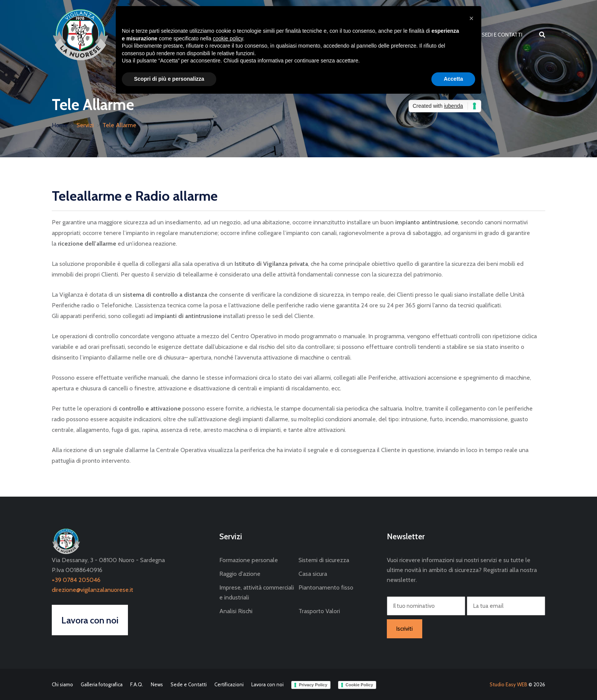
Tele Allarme (119, 125)
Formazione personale (249, 560)
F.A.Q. (137, 684)
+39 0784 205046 (76, 580)
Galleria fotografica (102, 684)
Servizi (85, 125)
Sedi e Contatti (502, 35)
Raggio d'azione (240, 574)
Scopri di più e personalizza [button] (169, 79)
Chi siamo (62, 684)
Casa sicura (313, 574)
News (157, 684)
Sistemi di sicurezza (324, 560)
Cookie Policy (359, 685)
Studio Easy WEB (508, 684)
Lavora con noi (267, 684)
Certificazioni (229, 684)
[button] (471, 18)
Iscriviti (405, 629)
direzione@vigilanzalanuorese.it (93, 590)
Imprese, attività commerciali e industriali (257, 592)
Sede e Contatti (189, 684)
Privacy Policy (313, 685)
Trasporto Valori (319, 611)
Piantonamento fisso (326, 587)
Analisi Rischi (236, 611)
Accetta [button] (453, 79)
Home (60, 125)
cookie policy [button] (228, 38)
